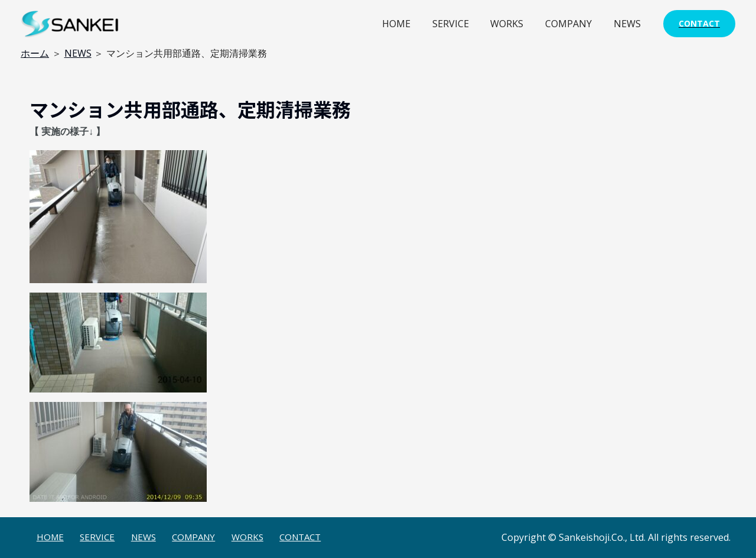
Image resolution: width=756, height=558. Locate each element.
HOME (409, 24)
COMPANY (573, 24)
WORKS (514, 24)
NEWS (628, 24)
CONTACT (300, 537)
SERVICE (460, 24)
